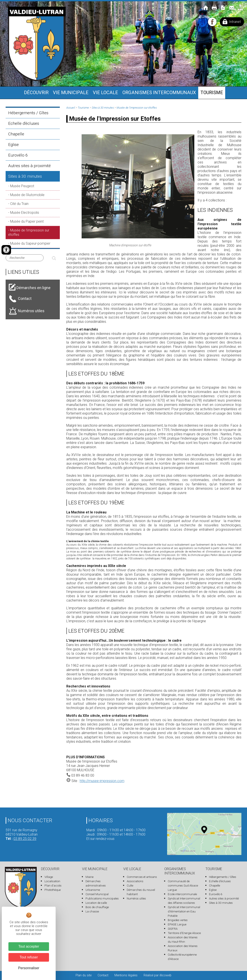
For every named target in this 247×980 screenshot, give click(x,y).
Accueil (71, 108)
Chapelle (16, 134)
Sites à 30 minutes (25, 176)
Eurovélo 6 (18, 155)
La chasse (92, 911)
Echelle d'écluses (24, 123)
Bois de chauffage (97, 907)
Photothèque (53, 890)
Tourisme (212, 93)
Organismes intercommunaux (159, 93)
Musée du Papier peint (27, 221)
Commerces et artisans (142, 877)
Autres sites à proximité (29, 166)
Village (49, 877)
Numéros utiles (136, 898)
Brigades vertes (178, 920)
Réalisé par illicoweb (158, 975)
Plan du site (84, 975)
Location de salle (96, 903)
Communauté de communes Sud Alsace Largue (183, 885)
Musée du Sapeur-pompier (30, 243)
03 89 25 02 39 (25, 839)
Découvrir (36, 93)
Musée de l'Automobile (27, 195)
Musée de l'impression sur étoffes (29, 232)
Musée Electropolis (25, 213)
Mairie (89, 877)
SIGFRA (173, 929)
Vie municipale (71, 93)
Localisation (52, 881)
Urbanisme (93, 890)
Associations (135, 881)
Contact (103, 975)
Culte (130, 885)
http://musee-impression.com (102, 781)
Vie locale (105, 93)
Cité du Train (19, 204)
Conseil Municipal (97, 894)
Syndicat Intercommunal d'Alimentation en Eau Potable (184, 911)
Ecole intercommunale (182, 894)
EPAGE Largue (177, 924)
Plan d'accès (53, 885)
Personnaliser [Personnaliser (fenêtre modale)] (29, 968)
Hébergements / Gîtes (28, 113)
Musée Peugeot (22, 186)
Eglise (13, 145)
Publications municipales (102, 898)
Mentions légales (126, 975)
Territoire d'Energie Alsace (184, 933)
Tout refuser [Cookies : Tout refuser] (29, 957)
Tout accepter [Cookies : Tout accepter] (29, 946)
